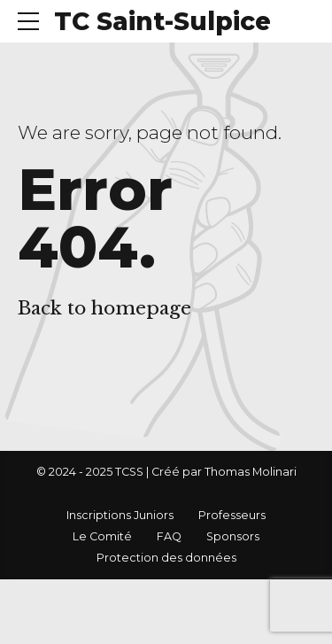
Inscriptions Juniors (120, 515)
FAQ (169, 536)
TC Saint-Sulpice (162, 21)
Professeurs (232, 515)
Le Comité (102, 536)
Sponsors (233, 536)
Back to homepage (104, 308)
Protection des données (166, 558)
